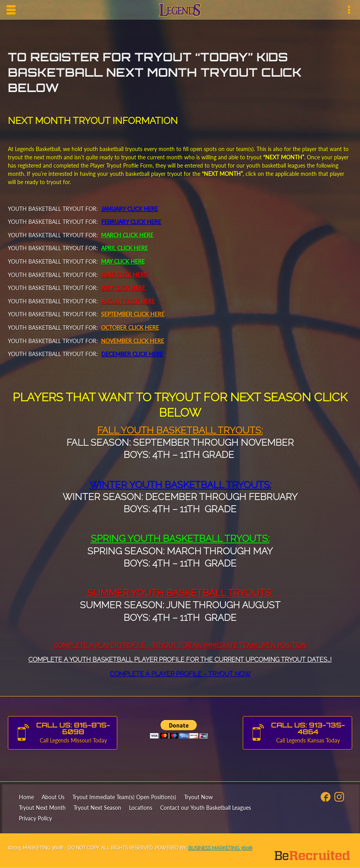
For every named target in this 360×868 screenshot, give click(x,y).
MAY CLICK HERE (123, 261)
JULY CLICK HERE (123, 288)
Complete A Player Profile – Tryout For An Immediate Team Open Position (180, 645)
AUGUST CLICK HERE (128, 301)
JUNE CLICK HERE (124, 275)
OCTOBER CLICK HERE (130, 328)
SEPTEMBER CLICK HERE (133, 314)
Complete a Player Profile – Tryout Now (180, 674)
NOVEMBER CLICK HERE (133, 341)
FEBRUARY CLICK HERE (131, 222)
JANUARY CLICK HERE (129, 209)
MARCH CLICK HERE (127, 235)
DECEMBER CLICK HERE (132, 354)
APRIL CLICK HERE (125, 248)
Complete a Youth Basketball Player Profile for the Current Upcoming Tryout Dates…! (180, 660)
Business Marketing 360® (220, 848)
